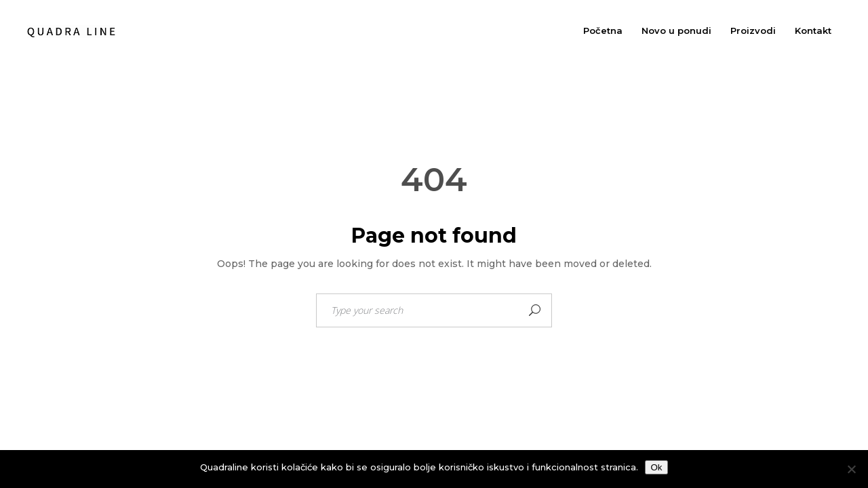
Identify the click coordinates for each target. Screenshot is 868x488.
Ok (656, 467)
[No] (851, 469)
